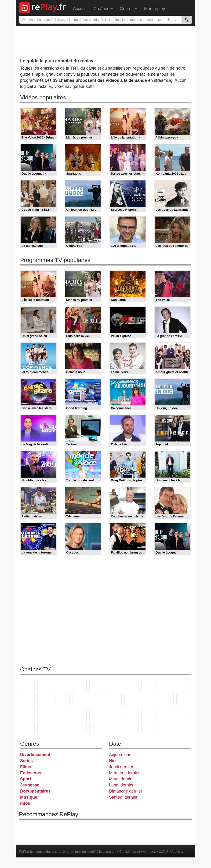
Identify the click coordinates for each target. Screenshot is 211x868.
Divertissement (35, 755)
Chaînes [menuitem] (103, 9)
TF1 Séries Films (62, 699)
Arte (131, 685)
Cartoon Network (62, 727)
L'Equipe (183, 713)
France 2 (45, 685)
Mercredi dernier (124, 773)
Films (26, 767)
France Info (45, 713)
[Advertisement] (105, 40)
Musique (29, 797)
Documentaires (35, 791)
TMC (166, 685)
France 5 (97, 685)
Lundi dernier (121, 785)
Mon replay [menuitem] (155, 9)
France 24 (131, 713)
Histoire (166, 727)
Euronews (114, 713)
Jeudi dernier (121, 767)
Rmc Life (132, 699)
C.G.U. (164, 852)
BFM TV (79, 713)
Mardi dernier (121, 779)
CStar (45, 699)
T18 (184, 699)
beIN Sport (149, 713)
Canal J (45, 727)
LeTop (114, 727)
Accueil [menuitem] (80, 9)
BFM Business (97, 713)
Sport (26, 779)
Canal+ (79, 685)
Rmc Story (114, 699)
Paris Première (166, 699)
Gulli (27, 727)
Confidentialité (130, 852)
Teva (149, 699)
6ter (80, 699)
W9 (149, 685)
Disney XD (79, 727)
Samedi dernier (123, 797)
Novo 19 (27, 713)
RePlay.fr (25, 852)
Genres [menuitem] (128, 9)
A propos (149, 852)
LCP (131, 727)
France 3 (62, 685)
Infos (25, 803)
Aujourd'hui (120, 755)
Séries (26, 761)
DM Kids (97, 727)
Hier (113, 761)
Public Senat (149, 727)
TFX (183, 685)
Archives (178, 852)
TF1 (27, 685)
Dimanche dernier (126, 791)
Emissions (31, 773)
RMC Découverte (97, 699)
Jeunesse (30, 785)
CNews (62, 713)
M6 (114, 685)
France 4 (27, 699)
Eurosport (166, 713)
